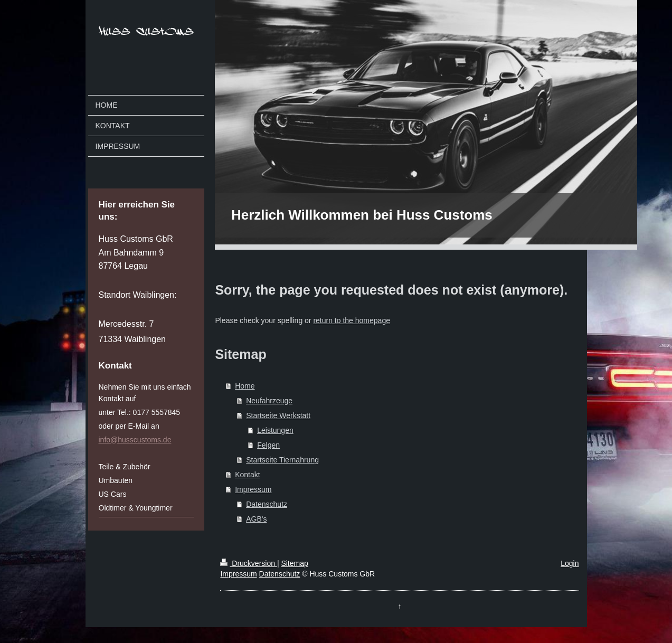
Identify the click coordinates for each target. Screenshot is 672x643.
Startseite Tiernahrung (282, 460)
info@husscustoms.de (135, 440)
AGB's (256, 519)
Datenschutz (267, 504)
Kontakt (247, 475)
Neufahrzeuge (269, 401)
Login (570, 563)
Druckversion (248, 563)
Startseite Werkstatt (278, 415)
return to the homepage (352, 320)
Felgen (268, 445)
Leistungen (275, 430)
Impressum (253, 489)
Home (245, 386)
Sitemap (294, 563)
